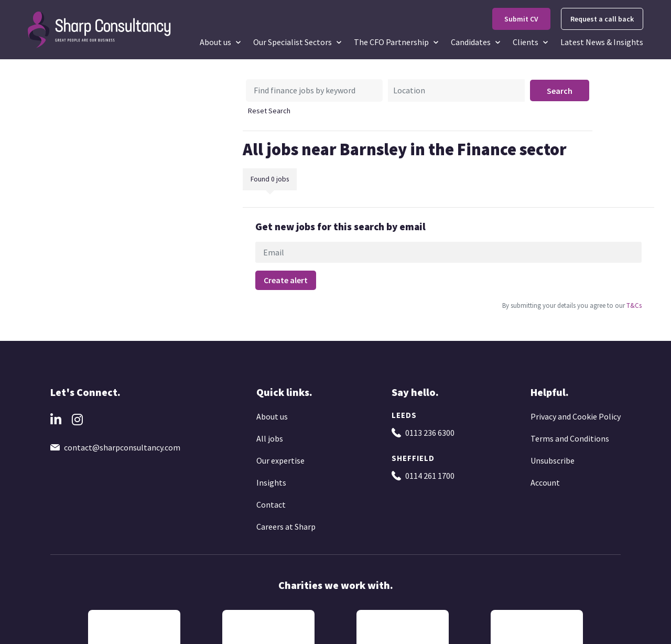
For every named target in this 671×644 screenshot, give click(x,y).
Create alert (286, 280)
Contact (271, 505)
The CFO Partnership (391, 42)
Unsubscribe (553, 460)
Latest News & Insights (602, 42)
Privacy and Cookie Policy (576, 416)
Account (545, 482)
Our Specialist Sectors (293, 42)
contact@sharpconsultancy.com (122, 447)
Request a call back (602, 19)
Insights (271, 482)
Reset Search (269, 111)
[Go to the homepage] (100, 29)
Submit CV (521, 19)
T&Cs (633, 305)
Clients (526, 42)
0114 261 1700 (430, 476)
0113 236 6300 (430, 433)
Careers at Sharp (286, 527)
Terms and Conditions (570, 438)
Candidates (471, 42)
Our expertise (280, 460)
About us (215, 42)
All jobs (270, 438)
